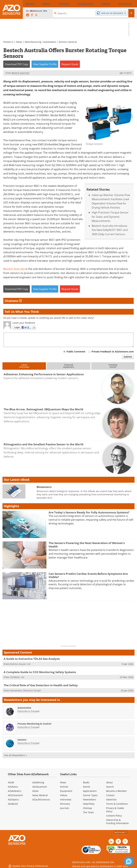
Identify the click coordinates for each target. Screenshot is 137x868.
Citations (13, 301)
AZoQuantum (40, 787)
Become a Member (116, 791)
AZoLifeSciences (41, 800)
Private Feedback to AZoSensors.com (113, 352)
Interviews (66, 800)
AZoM (11, 782)
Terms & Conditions (117, 804)
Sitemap (88, 808)
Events (87, 787)
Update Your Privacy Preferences (28, 864)
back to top (121, 832)
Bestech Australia (14, 269)
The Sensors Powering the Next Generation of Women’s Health (87, 545)
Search (110, 787)
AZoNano (13, 787)
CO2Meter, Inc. (17, 677)
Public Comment (76, 352)
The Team (88, 812)
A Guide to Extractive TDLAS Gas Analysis (32, 659)
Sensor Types (90, 795)
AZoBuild (13, 804)
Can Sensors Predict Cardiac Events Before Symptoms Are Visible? (88, 575)
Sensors (22, 740)
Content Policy (114, 816)
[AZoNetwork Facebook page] (32, 15)
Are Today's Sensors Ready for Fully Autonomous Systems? (89, 512)
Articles (64, 787)
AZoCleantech (15, 795)
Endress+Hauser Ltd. (20, 664)
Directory (65, 804)
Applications (90, 791)
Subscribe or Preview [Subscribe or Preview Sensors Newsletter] (28, 743)
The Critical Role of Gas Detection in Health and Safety (41, 685)
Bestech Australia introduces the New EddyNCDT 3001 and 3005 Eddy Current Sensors (110, 230)
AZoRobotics (15, 791)
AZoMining (38, 782)
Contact (110, 795)
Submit (128, 357)
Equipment (66, 791)
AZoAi (35, 791)
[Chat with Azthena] (129, 861)
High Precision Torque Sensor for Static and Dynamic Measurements (110, 217)
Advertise (111, 800)
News (19, 42)
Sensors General (68, 42)
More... (130, 4)
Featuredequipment (69, 366)
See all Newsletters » (16, 755)
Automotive (24, 708)
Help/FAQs (89, 804)
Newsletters (90, 800)
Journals (65, 808)
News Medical (40, 795)
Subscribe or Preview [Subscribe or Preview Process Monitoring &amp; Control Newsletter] (28, 727)
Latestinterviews (24, 366)
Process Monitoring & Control (34, 724)
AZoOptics (13, 800)
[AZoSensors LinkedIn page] (28, 15)
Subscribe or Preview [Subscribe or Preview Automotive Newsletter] (28, 711)
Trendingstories (113, 366)
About (109, 782)
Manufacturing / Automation (40, 42)
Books (86, 782)
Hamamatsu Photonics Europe (25, 690)
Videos (64, 795)
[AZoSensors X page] (36, 15)
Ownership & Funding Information (117, 822)
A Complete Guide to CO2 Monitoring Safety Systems (40, 672)
